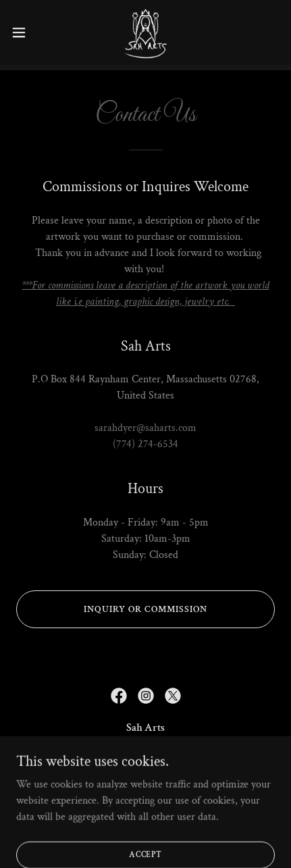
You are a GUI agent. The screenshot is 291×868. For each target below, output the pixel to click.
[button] (26, 32)
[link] (145, 32)
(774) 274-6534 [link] (145, 444)
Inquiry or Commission (145, 609)
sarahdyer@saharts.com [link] (145, 428)
